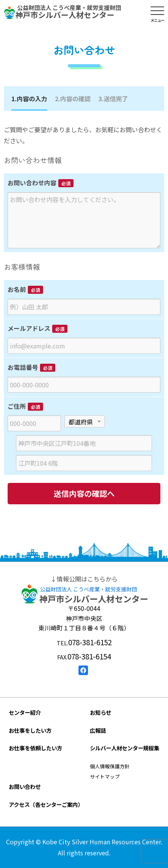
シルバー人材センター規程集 (125, 748)
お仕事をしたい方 (30, 730)
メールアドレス (29, 328)
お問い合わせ (25, 786)
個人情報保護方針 (110, 766)
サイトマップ (105, 777)
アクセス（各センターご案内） (46, 804)
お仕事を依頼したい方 (35, 748)
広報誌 (98, 730)
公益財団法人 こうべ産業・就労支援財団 (89, 589)
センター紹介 (25, 712)
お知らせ (101, 712)
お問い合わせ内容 (32, 183)
